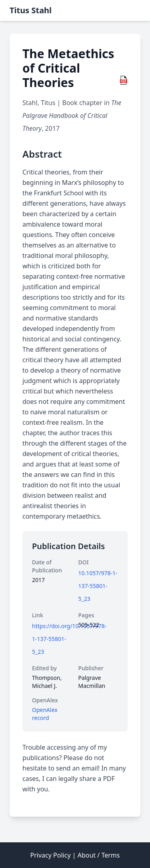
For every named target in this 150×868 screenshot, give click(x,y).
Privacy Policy (51, 855)
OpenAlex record (45, 714)
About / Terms (99, 855)
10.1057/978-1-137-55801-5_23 (98, 586)
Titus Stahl (31, 10)
